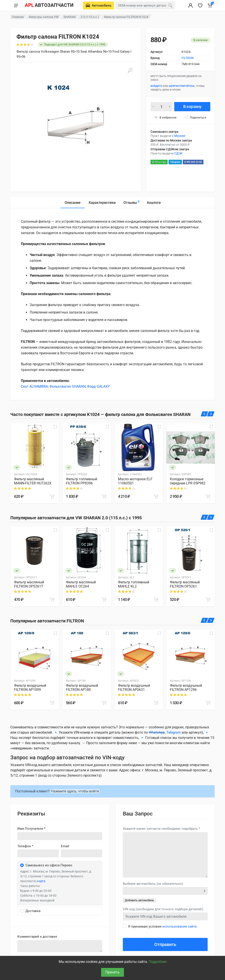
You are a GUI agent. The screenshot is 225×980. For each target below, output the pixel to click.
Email (65, 846)
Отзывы (132, 202)
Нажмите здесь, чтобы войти (75, 791)
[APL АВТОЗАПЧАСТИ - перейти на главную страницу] (49, 5)
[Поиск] (170, 5)
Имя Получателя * (31, 829)
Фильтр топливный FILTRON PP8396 (82, 481)
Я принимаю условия (162, 926)
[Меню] (16, 5)
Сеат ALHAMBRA (34, 386)
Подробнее (158, 962)
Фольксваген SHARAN (67, 386)
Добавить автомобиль (139, 900)
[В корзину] (52, 496)
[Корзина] (210, 5)
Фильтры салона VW (44, 17)
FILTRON (188, 58)
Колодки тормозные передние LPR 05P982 (188, 481)
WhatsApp (159, 162)
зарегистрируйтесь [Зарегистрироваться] (182, 86)
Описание (73, 203)
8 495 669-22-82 (193, 162)
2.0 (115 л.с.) (90, 17)
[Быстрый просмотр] (55, 427)
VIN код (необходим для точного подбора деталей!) (163, 909)
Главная (18, 17)
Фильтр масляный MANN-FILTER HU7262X (33, 481)
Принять (112, 972)
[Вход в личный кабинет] (191, 5)
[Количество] (161, 107)
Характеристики (102, 203)
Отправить (165, 944)
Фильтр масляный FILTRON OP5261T (29, 584)
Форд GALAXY (98, 386)
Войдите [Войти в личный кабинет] (156, 86)
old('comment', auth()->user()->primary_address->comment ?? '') (60, 946)
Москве (180, 136)
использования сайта (180, 926)
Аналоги (154, 203)
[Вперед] (211, 414)
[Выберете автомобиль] (99, 5)
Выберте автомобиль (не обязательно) (153, 884)
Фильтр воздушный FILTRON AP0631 (134, 688)
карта (41, 881)
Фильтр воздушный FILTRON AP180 (82, 688)
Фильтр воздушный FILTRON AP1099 (30, 688)
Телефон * (25, 846)
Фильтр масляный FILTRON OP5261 (185, 584)
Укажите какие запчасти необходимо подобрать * (161, 829)
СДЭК (178, 153)
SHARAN (70, 17)
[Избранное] (200, 5)
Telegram (175, 162)
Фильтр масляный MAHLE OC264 (81, 584)
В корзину (192, 107)
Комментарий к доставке (37, 937)
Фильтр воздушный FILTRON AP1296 (186, 688)
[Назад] (204, 414)
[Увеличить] (130, 70)
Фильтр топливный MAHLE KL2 (134, 584)
